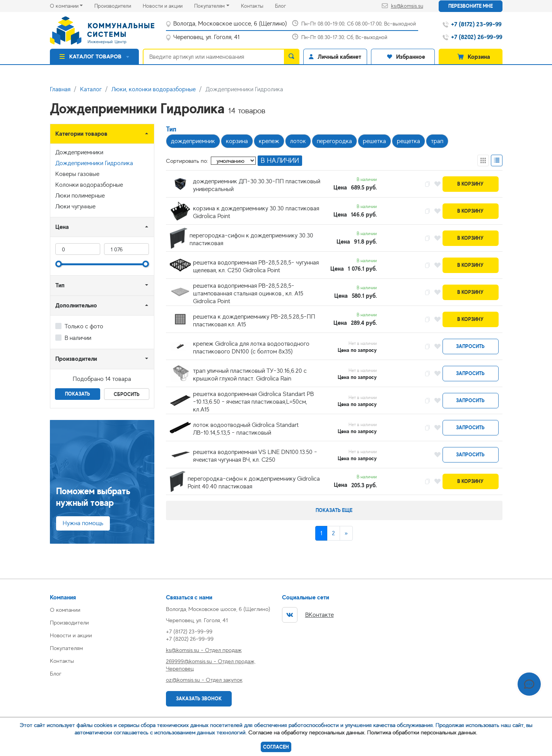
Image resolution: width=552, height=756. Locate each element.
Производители (119, 5)
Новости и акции (168, 5)
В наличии (78, 338)
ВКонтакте (308, 615)
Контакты (258, 5)
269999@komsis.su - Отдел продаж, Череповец (211, 665)
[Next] (346, 533)
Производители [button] (76, 359)
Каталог (91, 89)
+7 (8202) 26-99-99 (190, 639)
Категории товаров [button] (81, 134)
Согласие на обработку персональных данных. (307, 732)
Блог (286, 5)
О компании (64, 6)
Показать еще (334, 510)
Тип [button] (60, 285)
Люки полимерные (80, 196)
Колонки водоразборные (89, 185)
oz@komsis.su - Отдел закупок (204, 680)
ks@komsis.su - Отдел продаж (204, 650)
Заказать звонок (199, 699)
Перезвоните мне (471, 6)
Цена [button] (62, 227)
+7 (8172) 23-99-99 (189, 631)
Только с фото (84, 326)
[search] (292, 56)
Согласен (276, 747)
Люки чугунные (75, 206)
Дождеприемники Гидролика (94, 163)
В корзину (470, 184)
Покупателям (209, 6)
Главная (60, 89)
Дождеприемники (79, 152)
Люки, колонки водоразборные (154, 89)
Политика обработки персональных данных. (422, 732)
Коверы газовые (77, 174)
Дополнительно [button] (76, 305)
